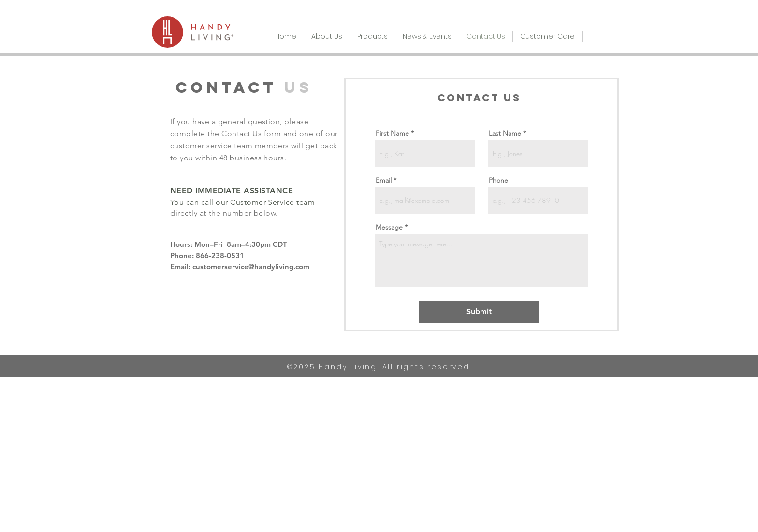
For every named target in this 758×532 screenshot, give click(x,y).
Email (384, 180)
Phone (498, 180)
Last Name (505, 133)
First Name (392, 133)
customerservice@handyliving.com (251, 266)
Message (389, 227)
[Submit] (479, 312)
